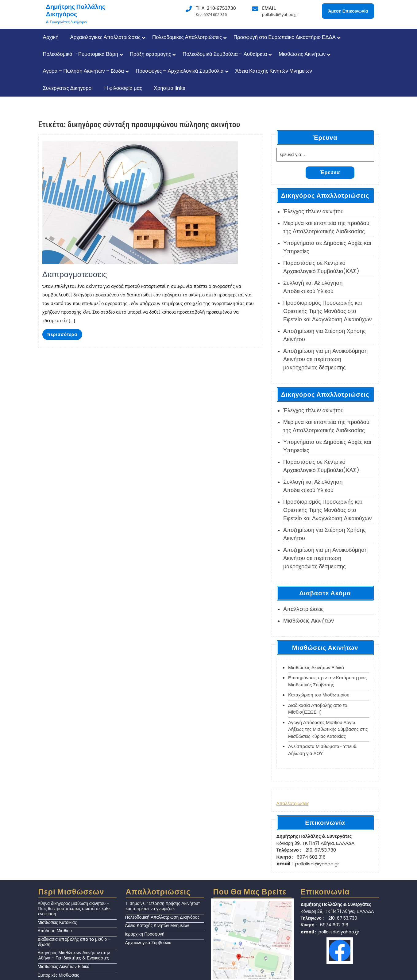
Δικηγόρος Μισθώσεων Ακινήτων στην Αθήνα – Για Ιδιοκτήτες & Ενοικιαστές (74, 955)
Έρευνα (330, 172)
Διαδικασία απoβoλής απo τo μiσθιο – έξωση (74, 942)
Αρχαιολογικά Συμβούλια (148, 943)
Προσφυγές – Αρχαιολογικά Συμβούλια (180, 71)
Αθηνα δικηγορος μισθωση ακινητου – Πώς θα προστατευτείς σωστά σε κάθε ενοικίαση (74, 909)
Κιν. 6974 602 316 (211, 14)
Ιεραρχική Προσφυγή (145, 934)
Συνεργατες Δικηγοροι (68, 88)
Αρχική (51, 37)
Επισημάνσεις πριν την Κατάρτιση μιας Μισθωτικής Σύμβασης (327, 681)
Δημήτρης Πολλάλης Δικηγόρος (76, 10)
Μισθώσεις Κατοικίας (57, 922)
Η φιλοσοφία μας (123, 88)
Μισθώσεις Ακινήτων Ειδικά (316, 667)
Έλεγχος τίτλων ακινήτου (313, 211)
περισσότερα (62, 334)
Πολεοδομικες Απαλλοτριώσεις (187, 37)
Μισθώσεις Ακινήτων (302, 54)
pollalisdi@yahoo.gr (280, 14)
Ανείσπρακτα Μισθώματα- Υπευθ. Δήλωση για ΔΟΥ (323, 750)
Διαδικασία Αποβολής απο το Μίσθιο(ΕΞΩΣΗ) (318, 709)
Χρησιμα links (170, 88)
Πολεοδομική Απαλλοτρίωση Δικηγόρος (162, 917)
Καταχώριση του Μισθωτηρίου (319, 695)
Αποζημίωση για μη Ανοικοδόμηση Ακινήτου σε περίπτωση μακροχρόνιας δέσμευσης (325, 359)
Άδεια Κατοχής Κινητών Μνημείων (274, 71)
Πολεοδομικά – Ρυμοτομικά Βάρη (81, 54)
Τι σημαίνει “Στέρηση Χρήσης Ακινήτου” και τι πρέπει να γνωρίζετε (163, 906)
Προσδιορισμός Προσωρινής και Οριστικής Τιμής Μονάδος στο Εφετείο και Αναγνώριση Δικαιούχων (328, 311)
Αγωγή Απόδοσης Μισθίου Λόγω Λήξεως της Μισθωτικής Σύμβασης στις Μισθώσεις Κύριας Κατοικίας (328, 729)
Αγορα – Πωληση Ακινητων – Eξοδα (84, 71)
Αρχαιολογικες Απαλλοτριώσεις (106, 37)
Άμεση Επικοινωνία (348, 11)
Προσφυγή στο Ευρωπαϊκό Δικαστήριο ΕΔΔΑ (285, 37)
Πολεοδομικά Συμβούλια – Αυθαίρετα (225, 54)
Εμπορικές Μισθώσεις (58, 975)
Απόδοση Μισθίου (55, 931)
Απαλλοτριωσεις (293, 803)
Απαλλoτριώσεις (303, 609)
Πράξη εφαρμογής (151, 54)
